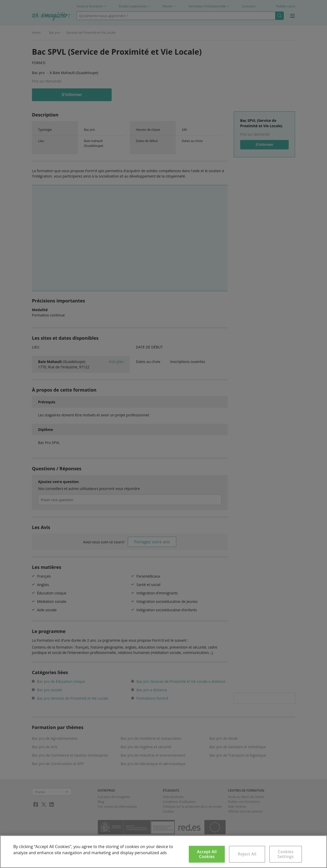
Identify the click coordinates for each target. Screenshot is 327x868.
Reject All (247, 854)
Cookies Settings (286, 854)
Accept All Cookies (207, 854)
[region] (163, 852)
